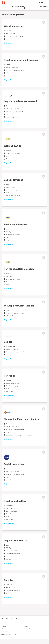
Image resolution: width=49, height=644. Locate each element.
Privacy (26, 626)
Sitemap (4, 626)
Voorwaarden (27, 629)
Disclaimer (5, 631)
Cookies (4, 629)
